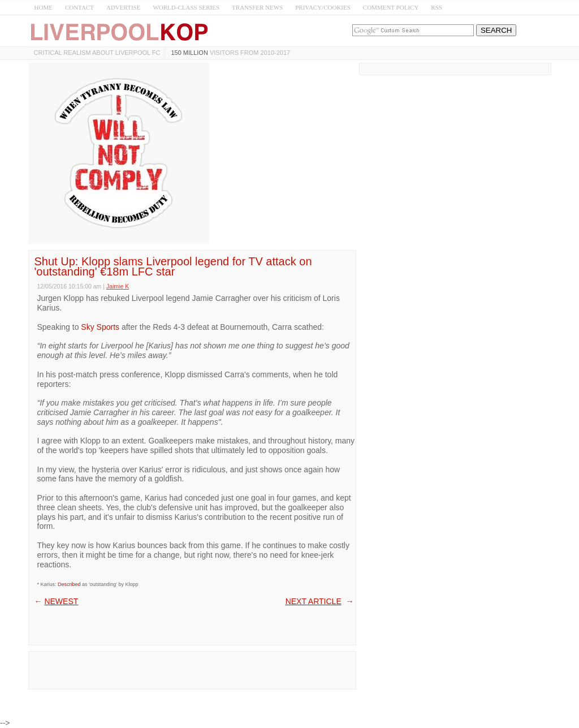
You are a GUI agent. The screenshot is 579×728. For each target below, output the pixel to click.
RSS (437, 7)
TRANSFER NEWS (257, 7)
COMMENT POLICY (391, 7)
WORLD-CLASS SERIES (186, 7)
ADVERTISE (123, 7)
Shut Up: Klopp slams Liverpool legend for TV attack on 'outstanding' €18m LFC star (173, 266)
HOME (44, 7)
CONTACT (79, 7)
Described (69, 584)
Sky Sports (100, 327)
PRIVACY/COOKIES (323, 7)
